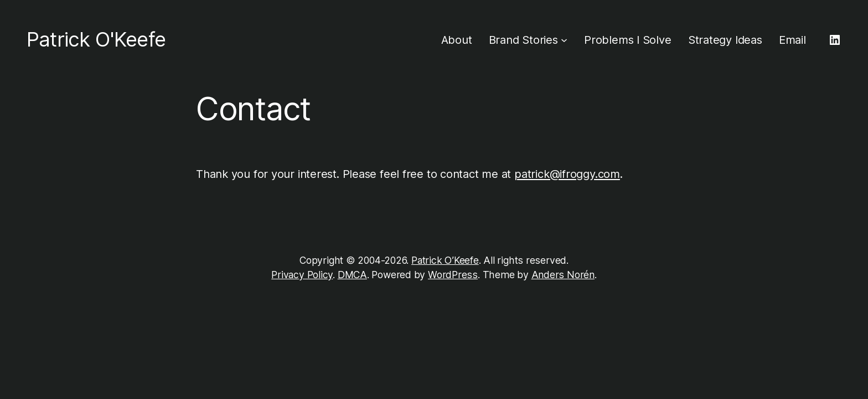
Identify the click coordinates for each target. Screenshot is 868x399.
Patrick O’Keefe (445, 260)
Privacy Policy (302, 275)
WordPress (453, 275)
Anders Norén (563, 275)
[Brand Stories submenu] (564, 40)
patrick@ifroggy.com (567, 174)
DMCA (352, 275)
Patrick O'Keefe (96, 39)
